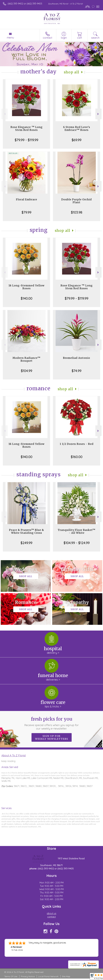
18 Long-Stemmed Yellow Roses (26, 287)
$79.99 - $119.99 (26, 140)
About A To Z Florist (14, 755)
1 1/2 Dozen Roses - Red (77, 444)
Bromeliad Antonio (77, 358)
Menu (10, 37)
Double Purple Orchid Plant (77, 201)
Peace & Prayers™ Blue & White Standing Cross (27, 531)
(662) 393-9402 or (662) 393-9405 (25, 4)
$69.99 (77, 140)
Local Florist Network (48, 976)
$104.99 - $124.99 (77, 543)
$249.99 (26, 543)
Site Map (66, 976)
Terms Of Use (11, 976)
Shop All (72, 72)
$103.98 (77, 212)
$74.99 (77, 371)
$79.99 (26, 212)
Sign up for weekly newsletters (52, 737)
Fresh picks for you (52, 723)
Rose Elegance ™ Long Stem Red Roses (27, 128)
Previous (5, 114)
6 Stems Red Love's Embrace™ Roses (77, 128)
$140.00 (27, 298)
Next (98, 114)
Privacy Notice (28, 976)
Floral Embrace (27, 199)
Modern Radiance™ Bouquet (26, 359)
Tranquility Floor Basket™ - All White (77, 531)
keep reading (8, 761)
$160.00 (77, 457)
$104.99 (27, 371)
